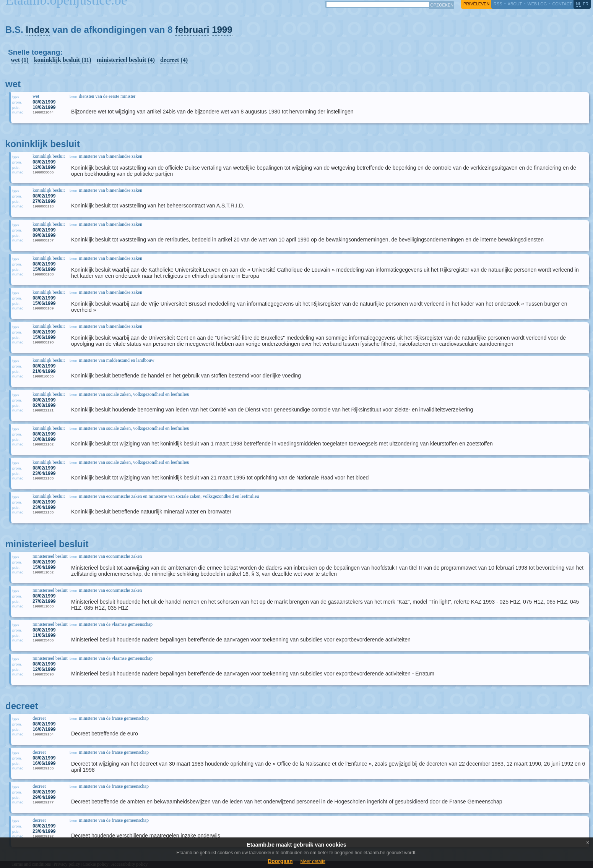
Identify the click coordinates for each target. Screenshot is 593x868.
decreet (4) (174, 60)
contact (562, 4)
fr (586, 4)
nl (578, 4)
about (515, 4)
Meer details (313, 862)
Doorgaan (280, 861)
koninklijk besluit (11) (63, 60)
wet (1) (20, 60)
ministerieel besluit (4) (126, 60)
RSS (498, 4)
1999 (222, 30)
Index (38, 30)
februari (192, 30)
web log (537, 4)
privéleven (476, 4)
